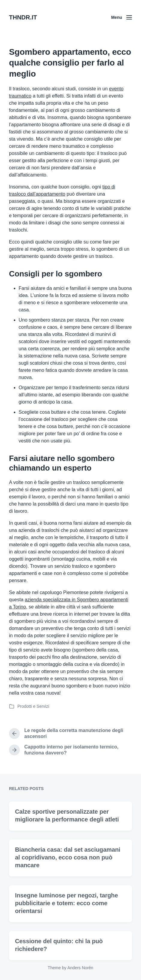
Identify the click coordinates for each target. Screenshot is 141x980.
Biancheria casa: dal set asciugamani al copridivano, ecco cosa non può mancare (68, 871)
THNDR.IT (23, 17)
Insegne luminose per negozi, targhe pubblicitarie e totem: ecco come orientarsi (66, 917)
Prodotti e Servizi (33, 706)
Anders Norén (80, 968)
